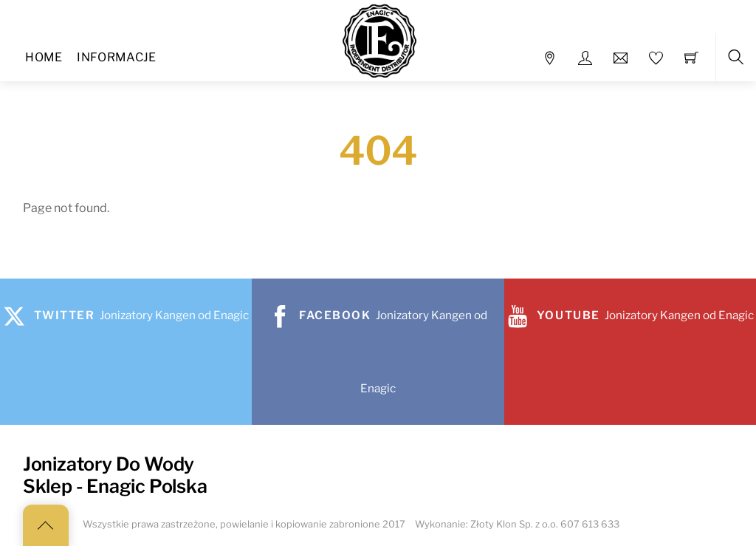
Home (44, 57)
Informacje (116, 57)
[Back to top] (46, 525)
